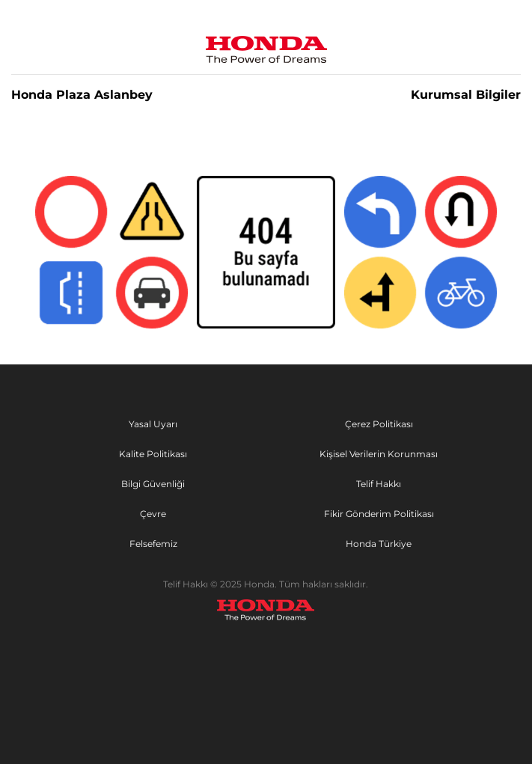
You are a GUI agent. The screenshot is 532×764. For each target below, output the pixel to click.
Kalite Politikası (153, 454)
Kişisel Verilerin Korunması (379, 454)
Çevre (153, 514)
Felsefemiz (153, 544)
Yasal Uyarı (153, 424)
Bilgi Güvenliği (153, 484)
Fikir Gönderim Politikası (379, 514)
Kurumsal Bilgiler (466, 95)
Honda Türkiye (379, 544)
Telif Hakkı (379, 484)
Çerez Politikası (379, 424)
